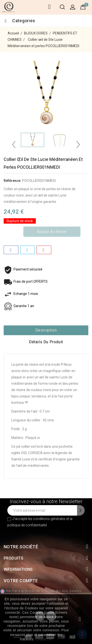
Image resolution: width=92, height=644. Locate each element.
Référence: (13, 181)
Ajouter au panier (52, 232)
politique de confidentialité (27, 525)
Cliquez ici (44, 639)
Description (46, 330)
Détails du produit (46, 342)
